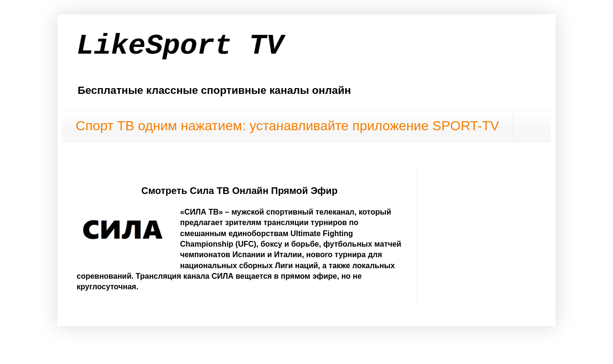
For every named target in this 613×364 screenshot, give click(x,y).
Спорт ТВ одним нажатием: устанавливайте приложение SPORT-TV (287, 126)
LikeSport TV (180, 46)
